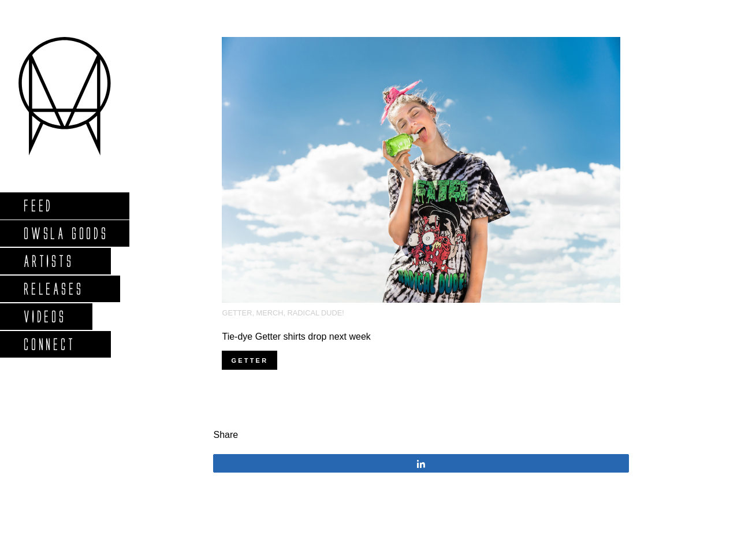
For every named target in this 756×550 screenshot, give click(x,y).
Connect (49, 344)
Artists (48, 261)
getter (249, 361)
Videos (44, 316)
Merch (270, 313)
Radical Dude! (316, 313)
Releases (53, 289)
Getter (237, 313)
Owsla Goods (66, 233)
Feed (38, 205)
